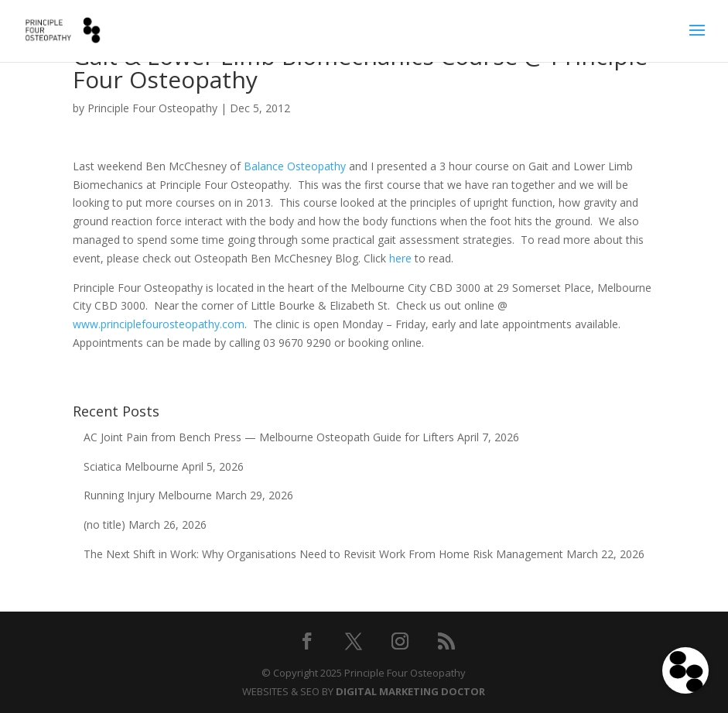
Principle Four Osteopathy (152, 108)
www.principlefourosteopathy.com (159, 324)
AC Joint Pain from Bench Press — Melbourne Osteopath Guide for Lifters (269, 437)
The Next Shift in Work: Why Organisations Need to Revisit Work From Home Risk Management (323, 554)
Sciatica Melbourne (131, 466)
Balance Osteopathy (295, 166)
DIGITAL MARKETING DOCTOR (410, 691)
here (400, 258)
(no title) (104, 524)
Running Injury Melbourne (148, 495)
